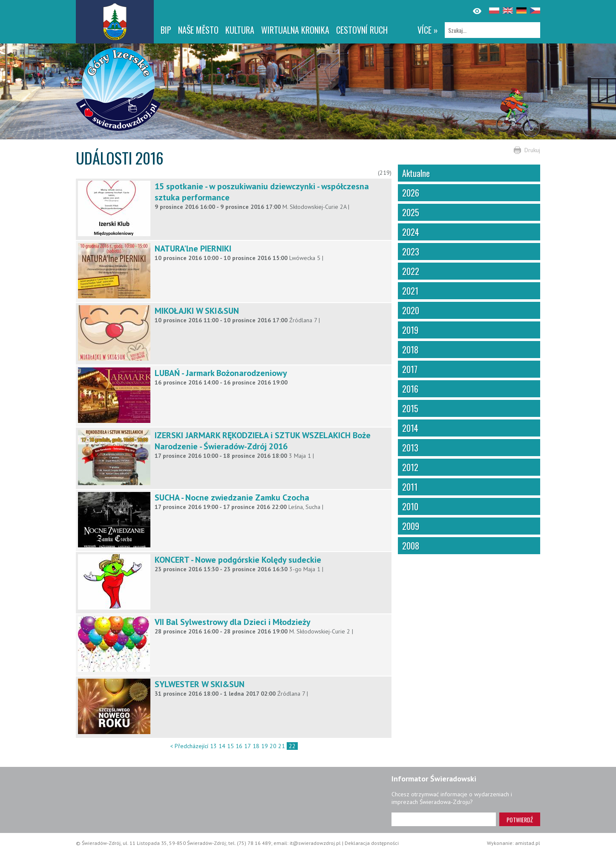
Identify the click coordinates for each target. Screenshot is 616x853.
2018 (410, 350)
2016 (410, 389)
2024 (411, 232)
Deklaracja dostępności (372, 843)
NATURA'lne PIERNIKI (193, 249)
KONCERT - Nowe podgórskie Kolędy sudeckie (238, 560)
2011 (410, 487)
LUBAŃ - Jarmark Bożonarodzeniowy (221, 373)
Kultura (240, 30)
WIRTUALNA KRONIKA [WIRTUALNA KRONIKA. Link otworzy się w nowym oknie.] (295, 30)
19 (265, 746)
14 (222, 746)
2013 (410, 448)
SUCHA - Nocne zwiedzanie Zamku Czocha (232, 497)
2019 (410, 330)
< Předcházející (189, 746)
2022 (411, 271)
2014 (410, 428)
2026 (411, 193)
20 (273, 746)
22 (292, 746)
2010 (410, 506)
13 (213, 746)
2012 (410, 467)
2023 (411, 252)
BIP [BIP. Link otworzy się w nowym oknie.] (166, 30)
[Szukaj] (492, 30)
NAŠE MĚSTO (198, 30)
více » (428, 30)
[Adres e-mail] (444, 819)
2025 (411, 212)
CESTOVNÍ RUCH (362, 30)
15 (230, 746)
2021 (410, 291)
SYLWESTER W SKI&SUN (200, 684)
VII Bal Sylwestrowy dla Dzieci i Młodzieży (233, 622)
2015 (410, 408)
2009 (411, 526)
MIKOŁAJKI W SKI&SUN (197, 311)
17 (248, 746)
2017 (410, 369)
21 (282, 746)
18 (256, 746)
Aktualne (416, 173)
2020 (411, 310)
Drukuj (532, 150)
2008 (411, 546)
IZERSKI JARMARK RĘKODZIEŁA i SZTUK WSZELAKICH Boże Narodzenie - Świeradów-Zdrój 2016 (263, 441)
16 (239, 746)
